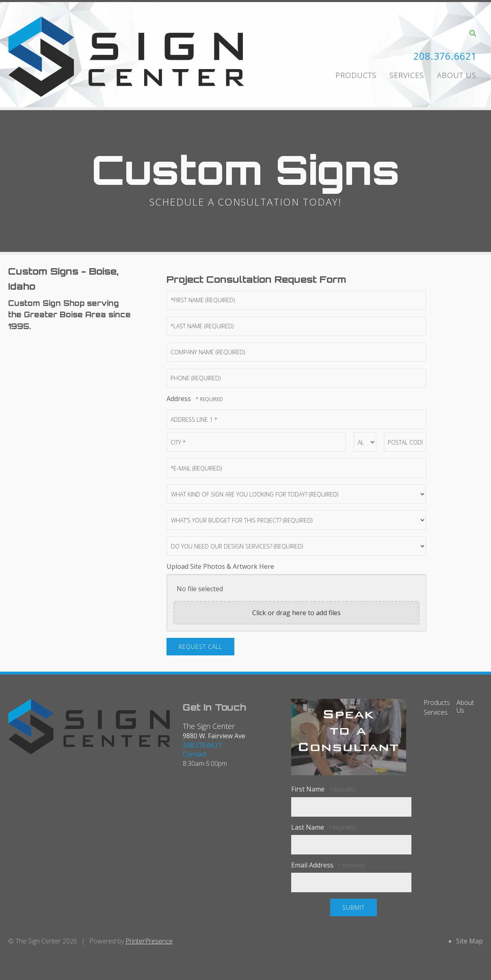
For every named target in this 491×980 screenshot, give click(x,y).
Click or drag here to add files (296, 613)
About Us (457, 75)
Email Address (313, 865)
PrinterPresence (149, 941)
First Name (309, 789)
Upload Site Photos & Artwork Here (220, 566)
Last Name (308, 827)
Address (180, 399)
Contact (195, 754)
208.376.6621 (443, 56)
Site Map (469, 941)
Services (407, 75)
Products (356, 75)
